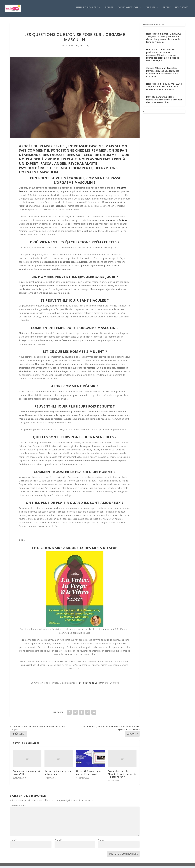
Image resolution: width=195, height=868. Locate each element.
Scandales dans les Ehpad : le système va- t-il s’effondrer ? (122, 776)
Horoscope (182, 10)
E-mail (58, 842)
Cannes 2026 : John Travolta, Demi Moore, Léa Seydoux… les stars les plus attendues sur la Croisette (163, 74)
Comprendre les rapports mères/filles (27, 775)
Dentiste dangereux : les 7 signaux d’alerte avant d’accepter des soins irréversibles (164, 102)
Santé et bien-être (87, 10)
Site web (102, 842)
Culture (151, 10)
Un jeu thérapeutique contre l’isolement (88, 775)
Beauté (109, 10)
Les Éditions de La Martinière (93, 685)
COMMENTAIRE (18, 808)
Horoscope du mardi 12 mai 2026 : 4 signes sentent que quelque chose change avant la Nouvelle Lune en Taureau (164, 40)
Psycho (79, 48)
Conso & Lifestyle (128, 10)
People (167, 10)
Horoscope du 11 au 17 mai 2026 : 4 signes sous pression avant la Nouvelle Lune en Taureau (164, 89)
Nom (13, 842)
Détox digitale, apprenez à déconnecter (59, 775)
